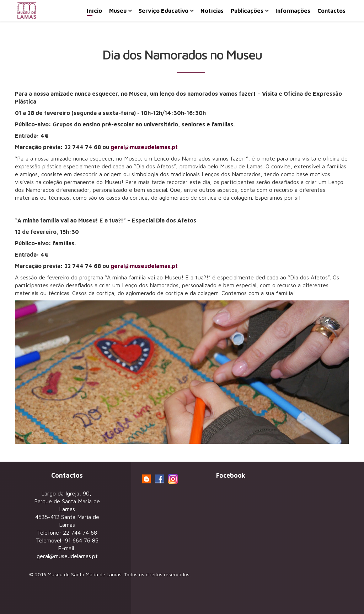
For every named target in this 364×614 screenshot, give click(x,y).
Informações (293, 11)
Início (94, 11)
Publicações (247, 11)
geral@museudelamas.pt (144, 147)
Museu (118, 11)
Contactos (331, 11)
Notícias (212, 11)
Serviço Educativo (164, 11)
